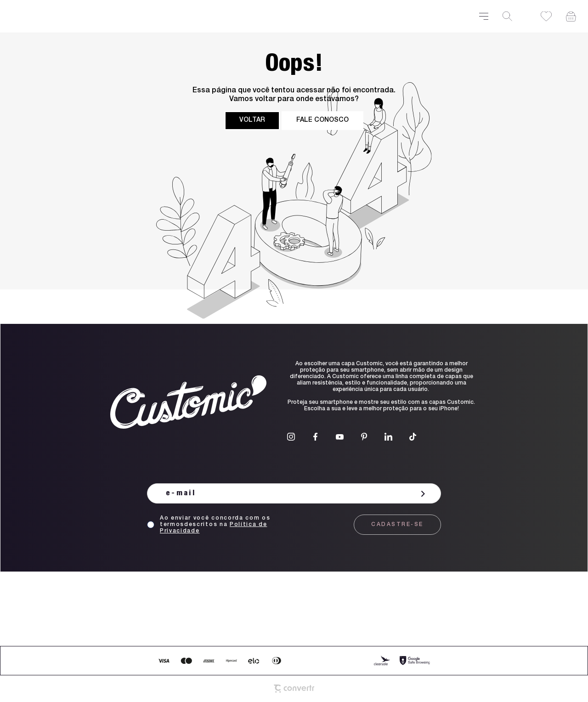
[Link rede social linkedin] (388, 437)
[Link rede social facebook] (315, 437)
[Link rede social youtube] (340, 437)
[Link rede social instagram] (291, 437)
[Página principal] (240, 16)
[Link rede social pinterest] (364, 437)
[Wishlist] (546, 16)
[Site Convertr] (294, 689)
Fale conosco (322, 120)
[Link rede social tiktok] (413, 437)
